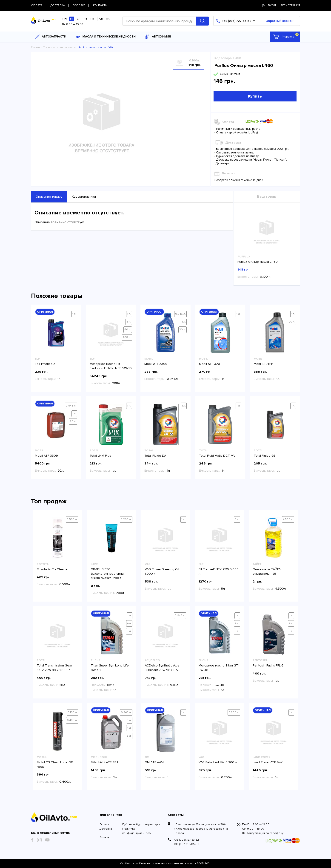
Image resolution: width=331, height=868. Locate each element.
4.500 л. (288, 519)
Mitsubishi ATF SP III (105, 762)
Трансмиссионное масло (60, 48)
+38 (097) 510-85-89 (186, 844)
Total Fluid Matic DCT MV (217, 456)
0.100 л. (73, 712)
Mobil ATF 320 (210, 364)
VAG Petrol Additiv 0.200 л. (218, 762)
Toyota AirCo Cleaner (53, 569)
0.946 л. (180, 314)
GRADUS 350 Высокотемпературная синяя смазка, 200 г (108, 574)
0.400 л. (72, 720)
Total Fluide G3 (265, 456)
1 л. (74, 314)
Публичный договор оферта (141, 824)
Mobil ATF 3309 (156, 364)
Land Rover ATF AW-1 (268, 762)
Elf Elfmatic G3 (45, 364)
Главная (37, 48)
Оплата (104, 824)
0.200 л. (126, 519)
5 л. (129, 322)
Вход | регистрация (281, 5)
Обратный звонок (279, 21)
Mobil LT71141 (264, 364)
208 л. (127, 337)
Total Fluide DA (155, 456)
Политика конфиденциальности (137, 831)
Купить (255, 96)
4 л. (129, 623)
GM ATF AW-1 (154, 762)
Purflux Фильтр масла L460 (258, 262)
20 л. (183, 330)
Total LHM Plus (100, 456)
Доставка (106, 829)
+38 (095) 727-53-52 (186, 840)
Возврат (105, 838)
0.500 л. (72, 519)
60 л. (128, 330)
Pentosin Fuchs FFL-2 (268, 665)
